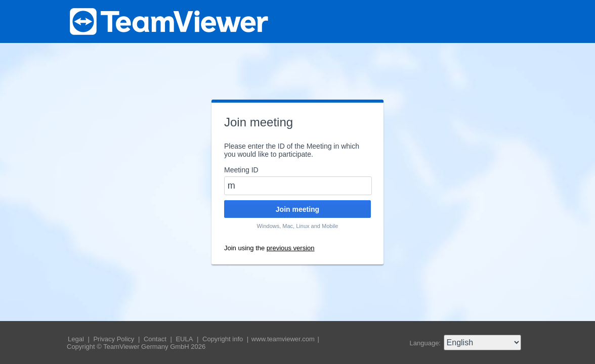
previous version (291, 248)
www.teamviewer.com (284, 339)
